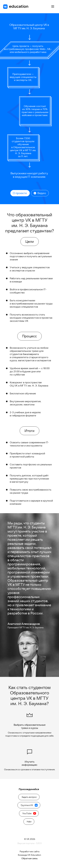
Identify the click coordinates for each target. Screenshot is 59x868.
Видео (40, 193)
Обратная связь (29, 858)
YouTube (29, 813)
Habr (29, 822)
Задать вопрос (29, 797)
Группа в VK (29, 805)
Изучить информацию (29, 757)
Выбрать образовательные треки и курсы (30, 720)
